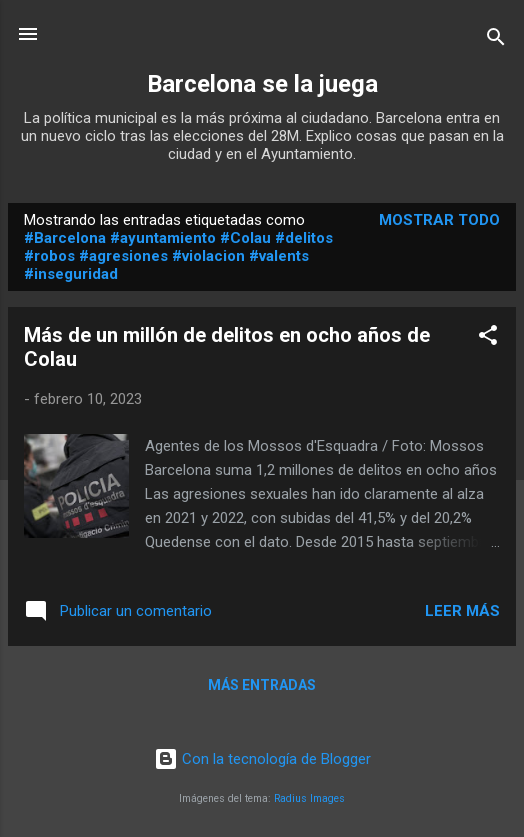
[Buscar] (496, 40)
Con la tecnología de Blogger (262, 759)
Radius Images (309, 798)
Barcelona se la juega (262, 84)
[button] (488, 338)
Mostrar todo (439, 220)
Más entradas (262, 685)
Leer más (462, 611)
